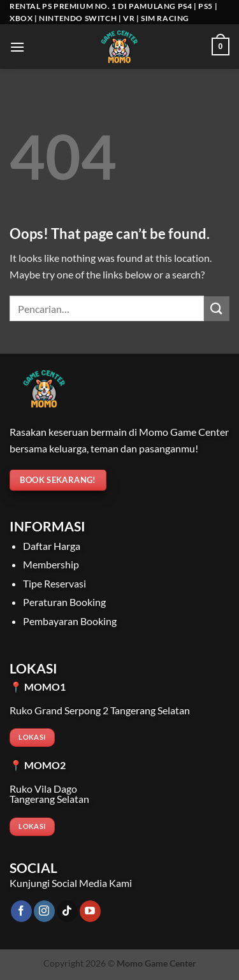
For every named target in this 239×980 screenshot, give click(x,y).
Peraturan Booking (64, 602)
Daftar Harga (52, 546)
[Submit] (217, 309)
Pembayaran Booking (70, 621)
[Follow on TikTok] (67, 911)
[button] (17, 47)
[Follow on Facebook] (21, 911)
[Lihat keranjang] (221, 47)
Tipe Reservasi (54, 583)
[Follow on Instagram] (44, 911)
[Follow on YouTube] (90, 911)
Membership (51, 564)
